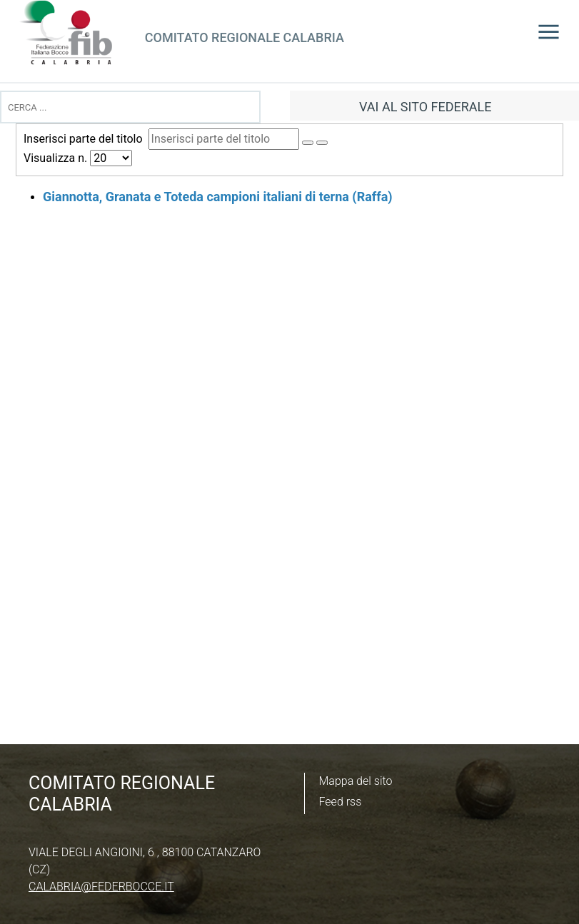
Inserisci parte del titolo (86, 139)
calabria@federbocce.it (101, 887)
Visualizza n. (57, 158)
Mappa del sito (356, 781)
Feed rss (341, 802)
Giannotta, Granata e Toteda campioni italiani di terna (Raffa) (218, 197)
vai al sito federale (425, 107)
